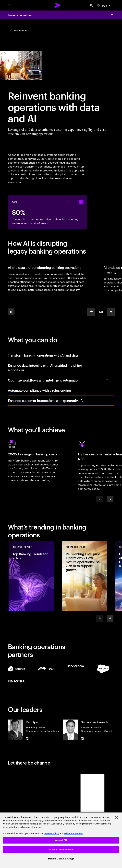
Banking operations (20, 15)
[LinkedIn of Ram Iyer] (27, 739)
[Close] (117, 817)
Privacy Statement (74, 833)
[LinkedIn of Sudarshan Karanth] (82, 739)
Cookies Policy (51, 833)
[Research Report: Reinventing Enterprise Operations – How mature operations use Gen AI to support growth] (85, 576)
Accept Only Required (61, 850)
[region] (61, 840)
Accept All (61, 840)
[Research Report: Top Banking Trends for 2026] (31, 576)
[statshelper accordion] (81, 202)
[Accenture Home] (58, 5)
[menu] (10, 5)
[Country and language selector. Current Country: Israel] (104, 5)
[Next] (110, 499)
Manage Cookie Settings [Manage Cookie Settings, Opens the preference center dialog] (61, 859)
